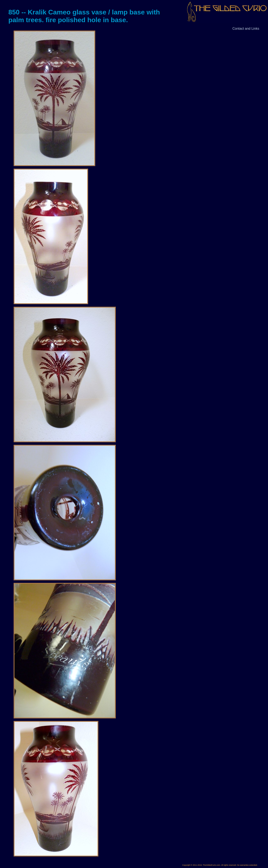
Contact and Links (246, 29)
